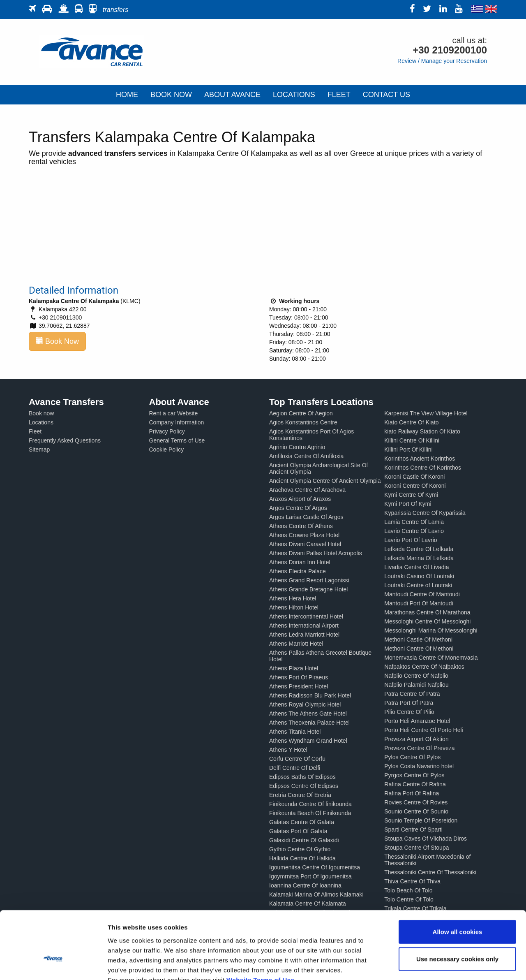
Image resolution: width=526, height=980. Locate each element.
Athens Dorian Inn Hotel (300, 562)
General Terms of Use (177, 440)
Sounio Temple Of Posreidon (421, 820)
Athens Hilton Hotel (294, 607)
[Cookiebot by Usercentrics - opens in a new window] (53, 964)
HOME (127, 95)
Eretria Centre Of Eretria (300, 795)
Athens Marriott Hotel (296, 644)
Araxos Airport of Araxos (300, 499)
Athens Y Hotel (288, 750)
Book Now (57, 341)
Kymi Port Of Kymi (408, 504)
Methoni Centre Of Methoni (419, 649)
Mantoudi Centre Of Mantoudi (422, 594)
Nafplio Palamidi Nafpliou (416, 685)
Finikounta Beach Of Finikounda (310, 813)
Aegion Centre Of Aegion (301, 413)
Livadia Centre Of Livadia (416, 567)
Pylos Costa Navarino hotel (419, 766)
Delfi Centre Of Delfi (295, 768)
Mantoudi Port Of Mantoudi (419, 603)
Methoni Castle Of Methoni (418, 639)
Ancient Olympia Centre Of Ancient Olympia (325, 481)
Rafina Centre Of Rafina (415, 784)
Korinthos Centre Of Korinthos (423, 468)
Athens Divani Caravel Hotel (305, 544)
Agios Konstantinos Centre (303, 422)
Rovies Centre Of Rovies (416, 802)
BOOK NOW (171, 95)
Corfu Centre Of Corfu (297, 759)
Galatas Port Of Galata (298, 831)
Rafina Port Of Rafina (412, 793)
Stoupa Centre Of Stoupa (416, 848)
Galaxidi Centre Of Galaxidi (304, 840)
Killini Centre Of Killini (412, 440)
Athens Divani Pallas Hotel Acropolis (316, 553)
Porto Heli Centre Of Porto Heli (423, 730)
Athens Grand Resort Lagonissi (309, 580)
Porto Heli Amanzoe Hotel (417, 721)
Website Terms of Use (260, 930)
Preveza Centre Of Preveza (419, 748)
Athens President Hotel (299, 686)
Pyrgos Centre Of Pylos (414, 775)
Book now (41, 413)
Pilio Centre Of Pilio (409, 712)
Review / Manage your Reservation (442, 61)
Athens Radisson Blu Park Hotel (310, 695)
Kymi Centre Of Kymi (411, 495)
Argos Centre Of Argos (298, 508)
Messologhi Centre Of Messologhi (427, 621)
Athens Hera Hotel (293, 598)
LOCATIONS (294, 95)
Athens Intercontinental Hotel (306, 616)
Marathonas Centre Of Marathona (427, 612)
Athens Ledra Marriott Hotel (304, 635)
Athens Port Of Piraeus (299, 677)
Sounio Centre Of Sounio (416, 811)
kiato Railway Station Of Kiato (422, 431)
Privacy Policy (167, 431)
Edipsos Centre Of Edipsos (304, 786)
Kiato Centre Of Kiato (411, 422)
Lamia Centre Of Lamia (414, 522)
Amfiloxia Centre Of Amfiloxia (306, 456)
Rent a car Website (174, 413)
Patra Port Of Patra (409, 703)
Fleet (35, 431)
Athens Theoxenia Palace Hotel (309, 723)
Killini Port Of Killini (408, 449)
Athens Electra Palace (298, 571)
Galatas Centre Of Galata (302, 822)
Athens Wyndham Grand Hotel (308, 741)
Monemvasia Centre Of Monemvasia (431, 658)
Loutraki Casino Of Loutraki (419, 576)
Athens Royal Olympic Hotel (305, 704)
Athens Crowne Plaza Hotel (304, 535)
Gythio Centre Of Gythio (300, 849)
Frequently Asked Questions (65, 440)
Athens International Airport (304, 626)
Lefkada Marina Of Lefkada (419, 558)
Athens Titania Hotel (295, 732)
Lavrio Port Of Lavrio (411, 540)
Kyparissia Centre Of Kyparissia (425, 513)
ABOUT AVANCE (232, 95)
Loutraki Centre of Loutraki (418, 585)
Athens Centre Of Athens (301, 526)
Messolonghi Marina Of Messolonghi (431, 630)
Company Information (177, 422)
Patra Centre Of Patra (412, 694)
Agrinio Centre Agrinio (297, 447)
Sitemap (39, 449)
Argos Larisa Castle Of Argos (306, 517)
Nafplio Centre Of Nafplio (416, 676)
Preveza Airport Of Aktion (416, 739)
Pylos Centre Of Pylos (412, 757)
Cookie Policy (167, 449)
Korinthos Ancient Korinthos (420, 459)
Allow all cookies (458, 883)
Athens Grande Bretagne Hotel (308, 589)
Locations (41, 422)
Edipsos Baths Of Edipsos (302, 777)
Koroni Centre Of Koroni (415, 486)
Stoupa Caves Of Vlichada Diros (426, 839)
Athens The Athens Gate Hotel (308, 714)
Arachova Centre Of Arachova (307, 490)
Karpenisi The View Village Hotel (426, 413)
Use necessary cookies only (457, 910)
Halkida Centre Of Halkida (302, 858)
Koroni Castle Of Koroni (414, 477)
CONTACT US (386, 95)
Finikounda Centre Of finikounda (310, 804)
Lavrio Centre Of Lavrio (414, 531)
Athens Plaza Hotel (294, 668)
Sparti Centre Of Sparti (413, 829)
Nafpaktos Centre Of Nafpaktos (424, 667)
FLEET (339, 95)
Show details (431, 964)
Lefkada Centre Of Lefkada (419, 549)
